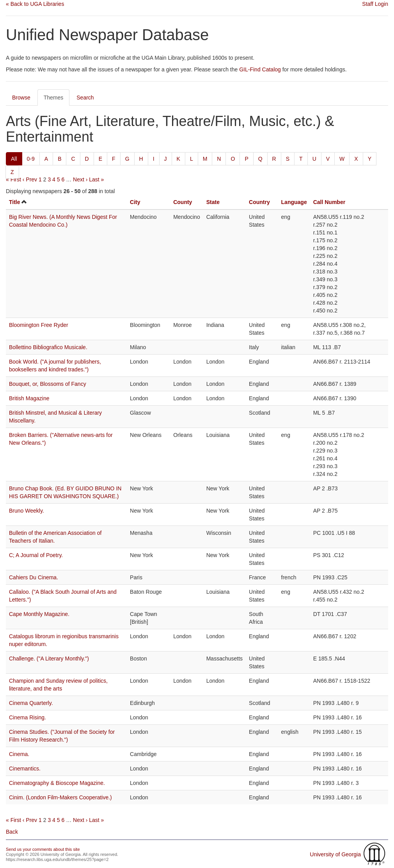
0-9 (31, 159)
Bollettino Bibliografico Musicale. (48, 347)
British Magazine (29, 398)
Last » (96, 179)
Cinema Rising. (28, 717)
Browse (21, 98)
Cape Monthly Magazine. (39, 614)
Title (15, 202)
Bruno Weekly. (27, 511)
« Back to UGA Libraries (35, 4)
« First (13, 179)
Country (259, 202)
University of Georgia (335, 854)
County (183, 202)
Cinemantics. (25, 769)
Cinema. (19, 754)
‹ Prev (30, 179)
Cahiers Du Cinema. (34, 577)
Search (85, 98)
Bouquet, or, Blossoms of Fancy (48, 384)
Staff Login (375, 4)
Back (12, 832)
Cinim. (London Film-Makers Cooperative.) (60, 797)
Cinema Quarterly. (31, 703)
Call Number (329, 202)
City (135, 202)
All (14, 159)
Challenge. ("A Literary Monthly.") (49, 659)
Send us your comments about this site (43, 849)
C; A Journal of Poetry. (36, 555)
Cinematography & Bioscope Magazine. (57, 783)
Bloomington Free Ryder (39, 325)
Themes (54, 98)
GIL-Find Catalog (260, 69)
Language (294, 202)
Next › (80, 179)
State (213, 202)
